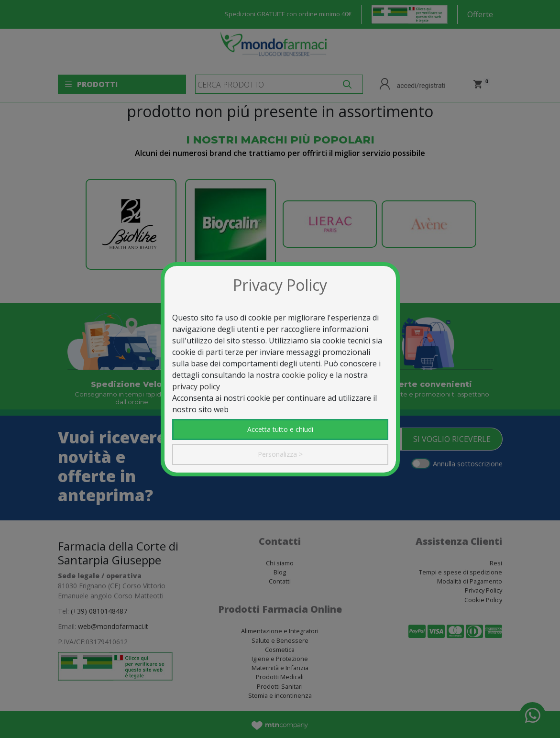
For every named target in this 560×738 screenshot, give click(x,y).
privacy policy (196, 386)
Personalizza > (280, 454)
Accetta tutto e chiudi (280, 429)
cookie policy (305, 375)
